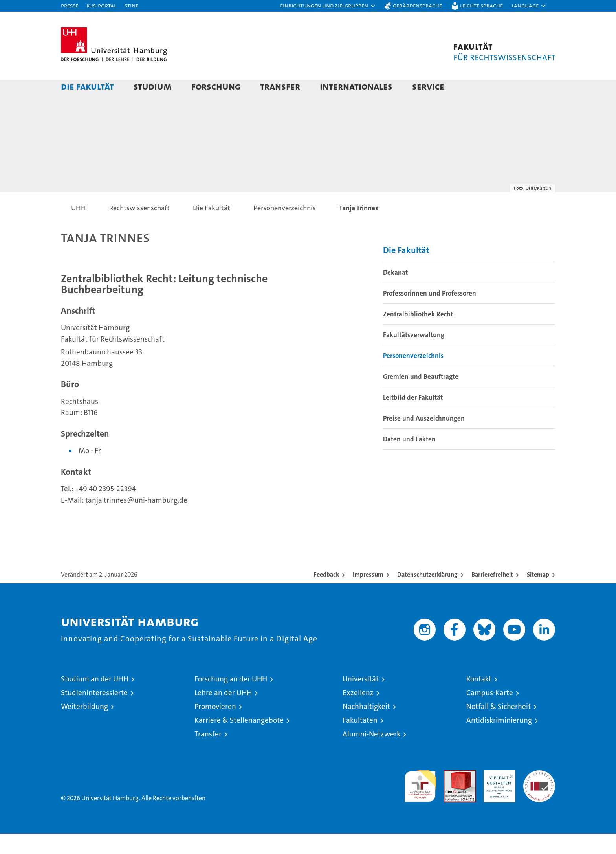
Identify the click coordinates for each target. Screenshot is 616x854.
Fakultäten (360, 741)
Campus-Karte (490, 713)
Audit (451, 795)
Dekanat (395, 292)
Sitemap (538, 595)
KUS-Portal (101, 5)
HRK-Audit (498, 795)
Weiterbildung (84, 727)
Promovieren (215, 727)
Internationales (356, 86)
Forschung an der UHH (231, 699)
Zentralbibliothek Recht (418, 334)
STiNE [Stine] (131, 5)
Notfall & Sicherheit (499, 727)
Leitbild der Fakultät (413, 417)
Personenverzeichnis (413, 376)
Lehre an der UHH (223, 713)
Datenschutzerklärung (427, 595)
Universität (361, 699)
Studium (153, 86)
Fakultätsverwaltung (414, 355)
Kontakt (479, 699)
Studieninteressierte (94, 713)
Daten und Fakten (409, 459)
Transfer (280, 86)
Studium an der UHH (95, 699)
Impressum (368, 595)
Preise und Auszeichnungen (424, 438)
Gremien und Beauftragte (421, 397)
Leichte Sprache (481, 5)
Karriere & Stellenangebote (239, 741)
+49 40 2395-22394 (105, 509)
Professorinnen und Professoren (430, 313)
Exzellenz (358, 713)
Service (428, 86)
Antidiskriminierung (499, 741)
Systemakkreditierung (539, 795)
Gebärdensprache (417, 5)
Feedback (326, 595)
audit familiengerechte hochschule (420, 803)
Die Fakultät (87, 86)
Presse (70, 5)
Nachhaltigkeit (366, 727)
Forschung (216, 86)
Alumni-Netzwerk (371, 754)
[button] (328, 6)
